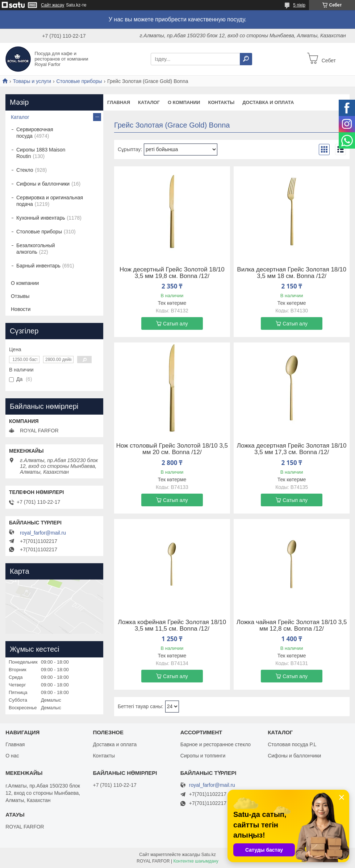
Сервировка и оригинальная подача (50, 201)
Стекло (25, 170)
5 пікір (299, 5)
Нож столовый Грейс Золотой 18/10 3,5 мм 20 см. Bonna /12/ (172, 449)
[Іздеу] (246, 59)
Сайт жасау (53, 5)
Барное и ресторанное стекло (216, 744)
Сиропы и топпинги (203, 756)
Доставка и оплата (268, 102)
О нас (12, 756)
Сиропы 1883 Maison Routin (41, 153)
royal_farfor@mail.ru (43, 533)
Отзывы (20, 296)
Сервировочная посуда (35, 133)
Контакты (221, 102)
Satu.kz (209, 855)
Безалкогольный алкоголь (35, 249)
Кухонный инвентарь (41, 218)
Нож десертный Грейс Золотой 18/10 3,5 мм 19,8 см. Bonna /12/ (172, 273)
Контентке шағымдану (196, 861)
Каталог (149, 102)
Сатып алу (176, 324)
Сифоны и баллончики (43, 184)
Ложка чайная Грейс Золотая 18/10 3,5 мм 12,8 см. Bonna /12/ (292, 626)
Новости (21, 309)
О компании (184, 102)
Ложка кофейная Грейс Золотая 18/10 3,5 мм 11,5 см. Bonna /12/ (172, 626)
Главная (119, 102)
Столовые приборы (79, 81)
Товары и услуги (32, 81)
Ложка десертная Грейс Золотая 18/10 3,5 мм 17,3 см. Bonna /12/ (292, 449)
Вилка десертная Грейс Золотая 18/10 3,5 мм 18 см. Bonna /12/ (292, 273)
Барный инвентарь (38, 266)
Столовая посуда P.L (292, 744)
